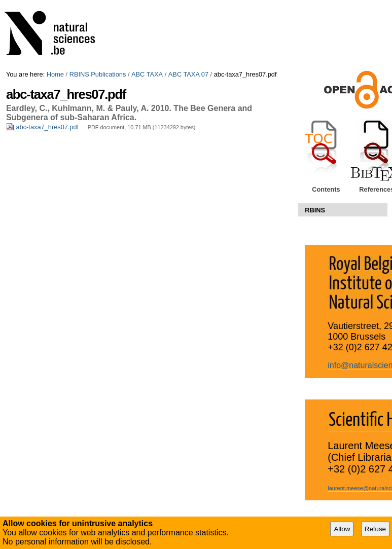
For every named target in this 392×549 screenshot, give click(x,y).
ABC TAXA (147, 74)
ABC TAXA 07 (188, 74)
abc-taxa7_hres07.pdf (43, 127)
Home (55, 74)
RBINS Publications (98, 74)
